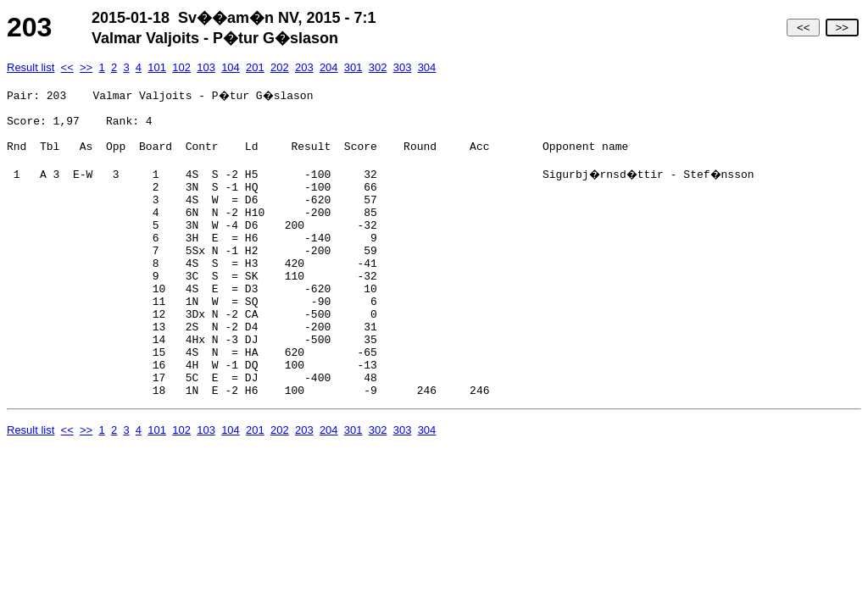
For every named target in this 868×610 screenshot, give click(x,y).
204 (329, 67)
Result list (31, 67)
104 (231, 67)
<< (803, 28)
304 (427, 67)
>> (842, 28)
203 (304, 67)
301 (353, 67)
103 (206, 67)
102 (181, 67)
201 (255, 67)
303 (403, 67)
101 (157, 67)
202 (280, 67)
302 (378, 67)
